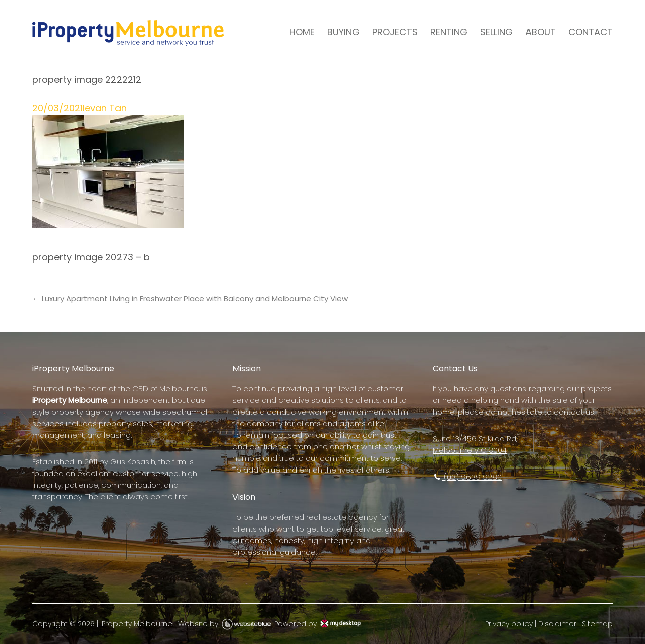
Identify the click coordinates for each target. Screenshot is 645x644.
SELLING (496, 32)
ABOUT (541, 32)
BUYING (343, 32)
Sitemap (597, 624)
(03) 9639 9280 (467, 477)
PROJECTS (395, 32)
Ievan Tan (105, 108)
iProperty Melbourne (136, 624)
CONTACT (591, 32)
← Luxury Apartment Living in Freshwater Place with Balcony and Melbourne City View (190, 298)
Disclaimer (557, 624)
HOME (302, 32)
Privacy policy (509, 624)
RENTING (449, 32)
